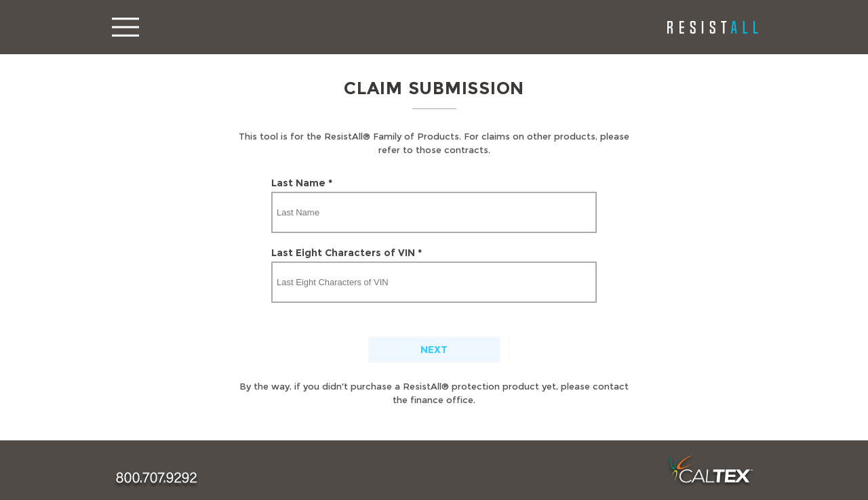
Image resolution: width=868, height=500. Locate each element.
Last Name (302, 183)
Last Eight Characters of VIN (347, 253)
